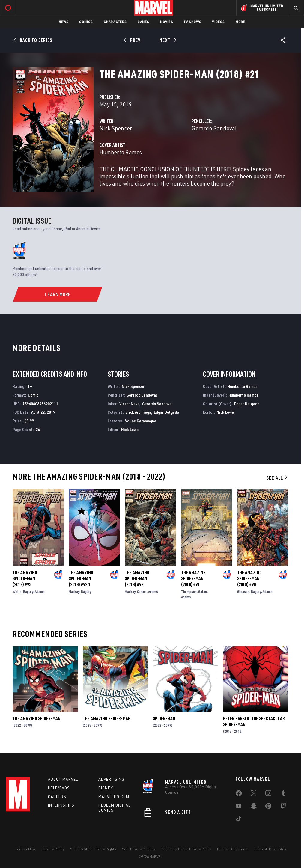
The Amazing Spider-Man (37, 718)
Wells (17, 592)
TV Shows (193, 22)
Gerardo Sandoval (214, 128)
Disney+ (107, 788)
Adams (40, 592)
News (64, 22)
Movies (167, 22)
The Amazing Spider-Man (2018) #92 (137, 578)
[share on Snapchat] (254, 807)
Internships (61, 805)
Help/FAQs (59, 788)
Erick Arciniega (138, 412)
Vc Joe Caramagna (141, 421)
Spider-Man (164, 718)
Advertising (111, 779)
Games (143, 22)
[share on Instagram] (268, 794)
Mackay (74, 592)
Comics (86, 22)
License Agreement (233, 849)
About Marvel (63, 779)
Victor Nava (129, 404)
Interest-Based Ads (270, 849)
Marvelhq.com (114, 797)
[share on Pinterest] (268, 807)
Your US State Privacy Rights (93, 849)
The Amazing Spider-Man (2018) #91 (193, 578)
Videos (218, 22)
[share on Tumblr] (283, 794)
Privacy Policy (53, 849)
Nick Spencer (116, 128)
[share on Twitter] (254, 794)
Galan (203, 592)
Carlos (142, 592)
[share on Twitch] (283, 807)
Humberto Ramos (121, 152)
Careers (57, 797)
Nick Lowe (130, 429)
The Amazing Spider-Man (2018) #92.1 (81, 578)
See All (277, 478)
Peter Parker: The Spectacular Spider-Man (254, 721)
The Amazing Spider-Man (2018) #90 (249, 578)
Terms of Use (26, 849)
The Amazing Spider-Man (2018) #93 (25, 578)
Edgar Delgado (166, 412)
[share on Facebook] (239, 795)
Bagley (28, 592)
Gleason (243, 592)
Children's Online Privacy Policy (186, 849)
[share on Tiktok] (239, 820)
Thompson (189, 592)
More (241, 22)
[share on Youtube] (239, 807)
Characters (115, 22)
